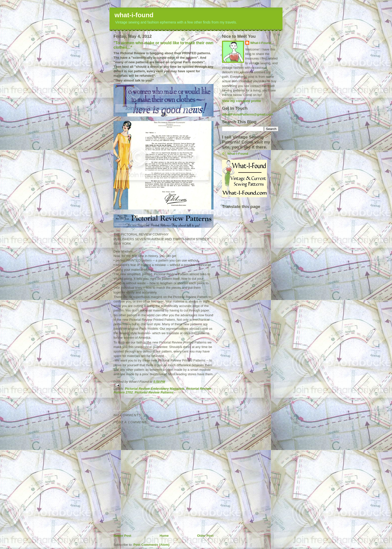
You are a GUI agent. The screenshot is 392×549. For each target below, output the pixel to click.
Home (164, 536)
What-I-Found (261, 43)
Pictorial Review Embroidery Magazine (155, 389)
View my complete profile (241, 101)
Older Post (205, 536)
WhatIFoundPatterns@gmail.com (247, 114)
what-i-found (134, 15)
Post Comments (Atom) (151, 545)
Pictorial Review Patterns (154, 392)
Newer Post (122, 536)
